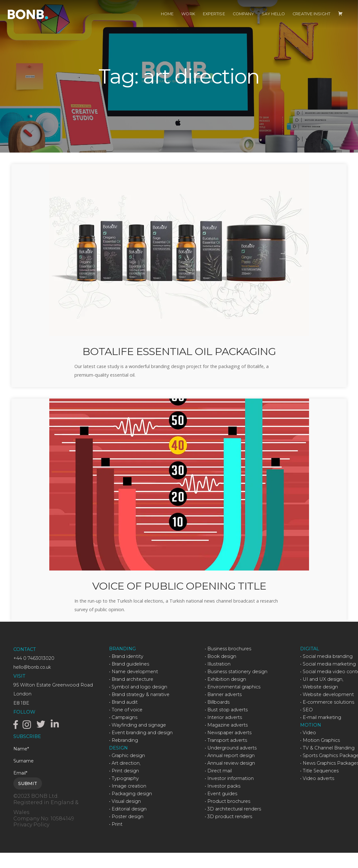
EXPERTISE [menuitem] (214, 21)
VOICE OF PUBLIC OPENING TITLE (179, 600)
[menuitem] (340, 21)
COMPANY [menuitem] (244, 21)
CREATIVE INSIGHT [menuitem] (311, 21)
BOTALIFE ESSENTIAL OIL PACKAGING (179, 358)
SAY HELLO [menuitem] (273, 21)
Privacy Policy (31, 840)
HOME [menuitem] (167, 21)
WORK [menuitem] (188, 21)
